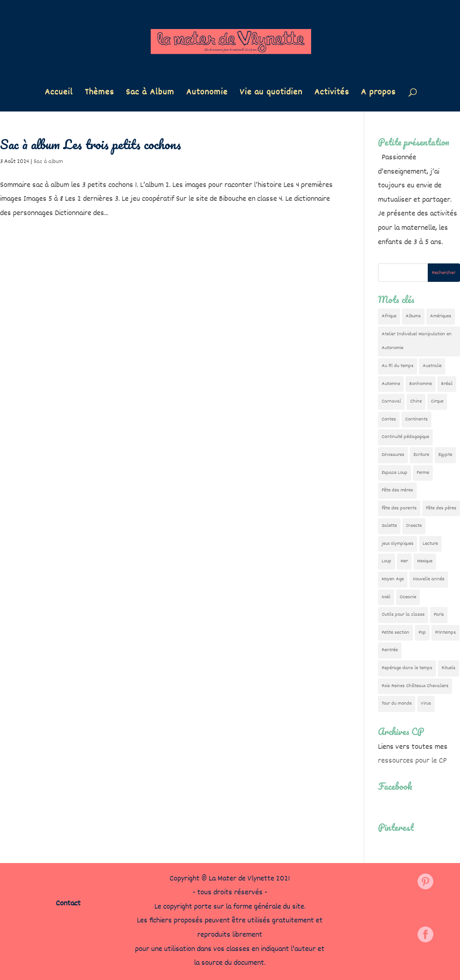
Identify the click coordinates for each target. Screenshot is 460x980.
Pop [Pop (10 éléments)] (422, 633)
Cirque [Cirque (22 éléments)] (437, 401)
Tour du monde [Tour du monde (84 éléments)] (397, 703)
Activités (332, 94)
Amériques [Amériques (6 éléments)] (441, 316)
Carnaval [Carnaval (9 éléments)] (391, 401)
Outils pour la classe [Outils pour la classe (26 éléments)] (403, 615)
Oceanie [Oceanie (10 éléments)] (408, 597)
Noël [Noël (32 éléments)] (386, 597)
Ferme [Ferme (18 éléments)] (423, 473)
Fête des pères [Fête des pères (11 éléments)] (441, 508)
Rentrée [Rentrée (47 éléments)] (390, 650)
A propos (378, 94)
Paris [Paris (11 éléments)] (439, 615)
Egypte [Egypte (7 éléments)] (445, 455)
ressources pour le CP (412, 761)
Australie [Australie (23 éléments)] (432, 366)
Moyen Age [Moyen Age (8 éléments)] (393, 579)
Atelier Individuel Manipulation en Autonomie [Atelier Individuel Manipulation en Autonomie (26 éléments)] (417, 341)
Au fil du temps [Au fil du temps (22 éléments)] (398, 366)
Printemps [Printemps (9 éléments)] (445, 633)
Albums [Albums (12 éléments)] (413, 316)
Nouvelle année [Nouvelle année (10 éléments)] (429, 579)
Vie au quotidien (271, 94)
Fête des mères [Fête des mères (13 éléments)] (397, 490)
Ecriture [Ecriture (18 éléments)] (421, 455)
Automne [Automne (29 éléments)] (391, 384)
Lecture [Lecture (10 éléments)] (430, 544)
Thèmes (99, 94)
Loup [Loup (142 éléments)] (386, 561)
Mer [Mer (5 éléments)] (404, 561)
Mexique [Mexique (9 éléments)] (425, 561)
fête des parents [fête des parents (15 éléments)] (399, 508)
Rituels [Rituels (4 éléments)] (448, 668)
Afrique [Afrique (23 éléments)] (389, 316)
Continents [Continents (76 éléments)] (416, 419)
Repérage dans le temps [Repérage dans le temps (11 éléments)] (407, 668)
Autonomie (207, 94)
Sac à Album (150, 94)
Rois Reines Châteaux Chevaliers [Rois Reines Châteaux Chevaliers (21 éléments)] (415, 686)
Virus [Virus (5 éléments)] (426, 703)
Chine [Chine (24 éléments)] (416, 401)
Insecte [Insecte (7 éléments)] (414, 526)
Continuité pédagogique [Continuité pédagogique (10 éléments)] (405, 437)
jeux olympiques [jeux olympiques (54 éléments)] (398, 544)
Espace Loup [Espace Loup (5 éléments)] (395, 473)
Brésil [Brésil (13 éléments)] (447, 384)
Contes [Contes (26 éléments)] (389, 419)
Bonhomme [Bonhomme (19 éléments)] (421, 384)
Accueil (59, 94)
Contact (68, 904)
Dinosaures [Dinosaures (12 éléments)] (393, 455)
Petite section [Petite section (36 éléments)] (395, 633)
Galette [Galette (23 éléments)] (389, 526)
